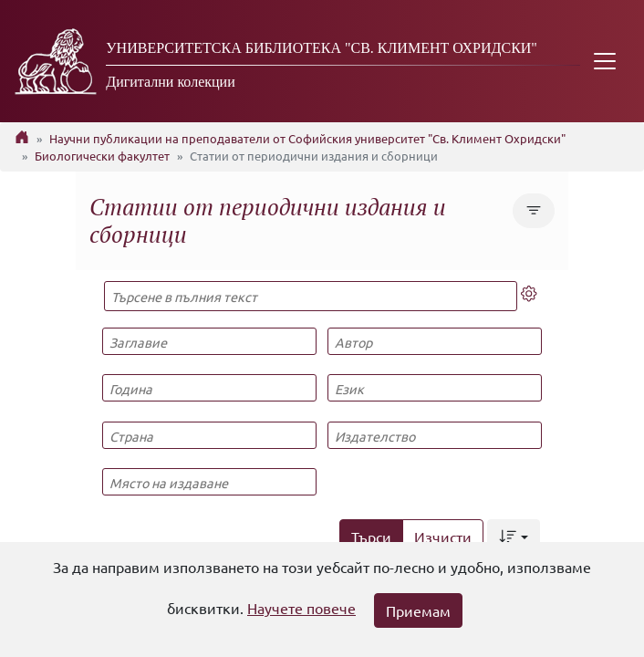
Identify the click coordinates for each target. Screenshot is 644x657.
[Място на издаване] (209, 482)
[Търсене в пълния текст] (311, 296)
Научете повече (301, 608)
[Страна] (209, 435)
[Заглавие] (209, 341)
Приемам (418, 610)
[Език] (434, 388)
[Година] (209, 388)
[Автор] (434, 341)
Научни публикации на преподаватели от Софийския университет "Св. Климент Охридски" (307, 138)
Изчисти (443, 537)
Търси (371, 537)
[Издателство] (434, 435)
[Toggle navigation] (605, 61)
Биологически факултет (102, 156)
